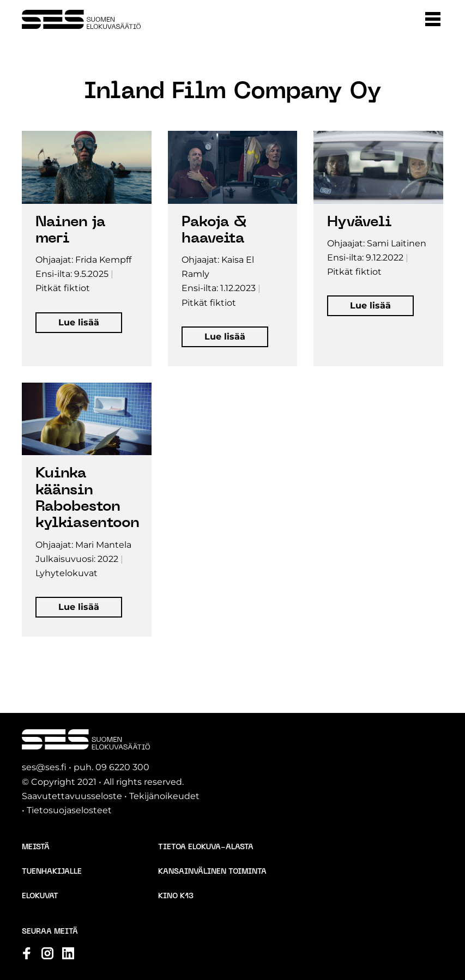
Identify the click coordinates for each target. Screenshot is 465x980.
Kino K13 (176, 896)
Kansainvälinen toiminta (212, 872)
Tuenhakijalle (52, 872)
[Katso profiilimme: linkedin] (68, 953)
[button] (433, 19)
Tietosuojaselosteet (69, 810)
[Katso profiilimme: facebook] (27, 953)
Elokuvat (40, 896)
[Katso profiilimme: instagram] (47, 953)
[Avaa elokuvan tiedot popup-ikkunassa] (87, 249)
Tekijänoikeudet (164, 796)
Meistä (36, 847)
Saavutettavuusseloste (72, 796)
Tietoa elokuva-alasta (206, 847)
